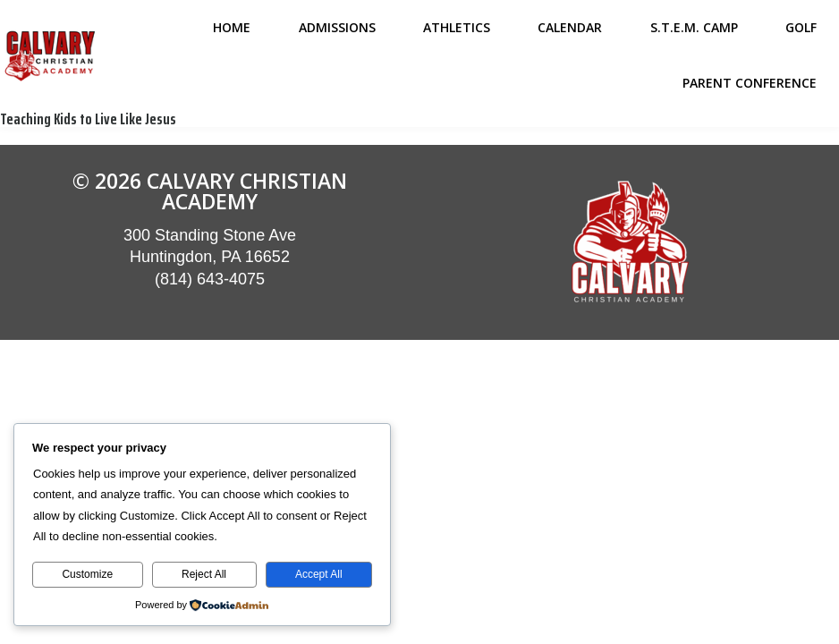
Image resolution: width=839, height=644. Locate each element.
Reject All (204, 574)
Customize (87, 574)
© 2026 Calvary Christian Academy (210, 191)
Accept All (319, 574)
